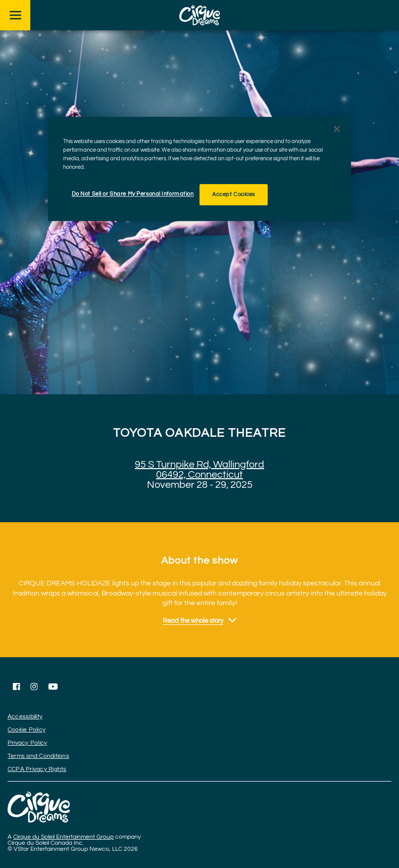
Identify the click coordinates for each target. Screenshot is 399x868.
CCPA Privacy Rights (37, 769)
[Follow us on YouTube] (53, 687)
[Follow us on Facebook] (16, 687)
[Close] (337, 129)
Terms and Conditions (38, 756)
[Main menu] (15, 15)
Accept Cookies (234, 194)
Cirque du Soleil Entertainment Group (63, 837)
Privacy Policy (27, 743)
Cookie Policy (27, 730)
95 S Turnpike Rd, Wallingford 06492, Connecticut (199, 470)
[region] (199, 169)
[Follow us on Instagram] (34, 687)
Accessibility (25, 717)
